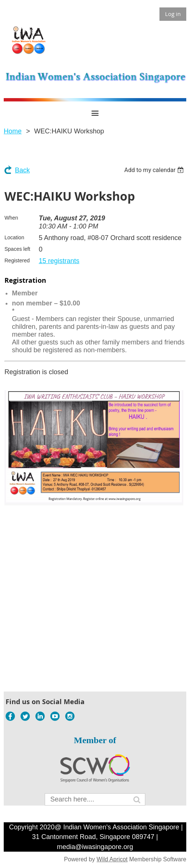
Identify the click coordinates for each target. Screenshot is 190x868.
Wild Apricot (112, 859)
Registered (17, 260)
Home (13, 131)
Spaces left (17, 249)
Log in (173, 14)
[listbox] (155, 170)
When (11, 218)
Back (22, 170)
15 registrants (59, 261)
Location (14, 237)
